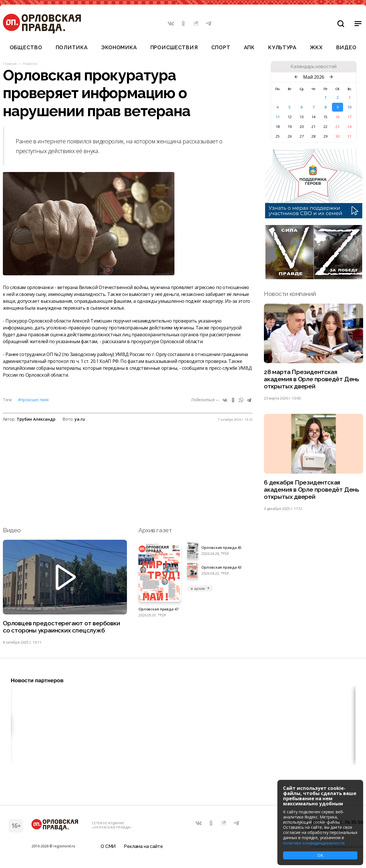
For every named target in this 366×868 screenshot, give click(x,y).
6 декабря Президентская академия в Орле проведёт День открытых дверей (312, 490)
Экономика (119, 47)
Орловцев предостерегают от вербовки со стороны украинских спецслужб (61, 627)
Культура (282, 47)
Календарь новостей (314, 67)
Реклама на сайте (143, 846)
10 (349, 107)
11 (278, 117)
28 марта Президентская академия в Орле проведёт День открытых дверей (312, 379)
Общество (26, 47)
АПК (249, 47)
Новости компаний (290, 294)
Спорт (221, 47)
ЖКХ (316, 47)
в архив (200, 588)
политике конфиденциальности (314, 843)
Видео (346, 47)
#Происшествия (33, 400)
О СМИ (108, 846)
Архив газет (155, 530)
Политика (72, 47)
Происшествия (174, 47)
